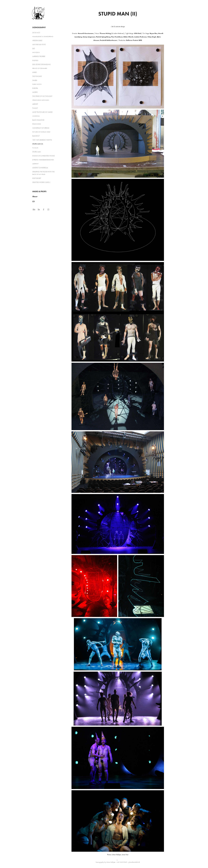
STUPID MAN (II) (38, 144)
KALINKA (35, 60)
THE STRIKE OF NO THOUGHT (42, 96)
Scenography (39, 27)
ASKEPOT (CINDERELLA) (40, 168)
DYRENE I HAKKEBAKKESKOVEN (43, 160)
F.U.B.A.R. (35, 148)
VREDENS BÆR (37, 41)
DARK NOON (37, 84)
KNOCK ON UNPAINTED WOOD (44, 156)
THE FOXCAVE (37, 76)
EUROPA (35, 88)
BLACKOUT (36, 136)
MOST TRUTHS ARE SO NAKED (42, 112)
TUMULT (35, 108)
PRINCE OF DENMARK (40, 68)
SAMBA (35, 80)
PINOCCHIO (37, 124)
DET (34, 48)
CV (33, 202)
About (35, 197)
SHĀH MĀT (36, 33)
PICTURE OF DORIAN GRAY (41, 132)
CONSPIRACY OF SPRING (41, 128)
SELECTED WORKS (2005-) (41, 182)
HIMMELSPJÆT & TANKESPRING (43, 37)
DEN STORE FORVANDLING (41, 64)
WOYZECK (36, 52)
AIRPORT (35, 104)
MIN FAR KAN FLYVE (39, 45)
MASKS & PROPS (39, 191)
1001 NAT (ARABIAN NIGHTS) (42, 140)
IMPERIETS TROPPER (39, 56)
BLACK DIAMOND (38, 120)
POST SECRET (37, 178)
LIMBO (35, 72)
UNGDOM (36, 116)
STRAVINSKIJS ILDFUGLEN (41, 100)
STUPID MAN (37, 152)
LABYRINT (35, 164)
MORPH (35, 92)
